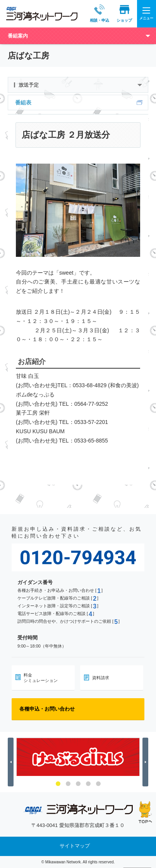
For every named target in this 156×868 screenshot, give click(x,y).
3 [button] (78, 784)
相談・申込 (92, 13)
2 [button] (68, 784)
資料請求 (101, 678)
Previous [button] (12, 762)
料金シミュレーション (41, 678)
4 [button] (88, 784)
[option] (78, 757)
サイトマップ (75, 846)
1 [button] (58, 784)
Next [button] (147, 762)
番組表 (23, 103)
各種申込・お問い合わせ (47, 709)
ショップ (117, 13)
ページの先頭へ (145, 812)
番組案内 (18, 36)
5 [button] (98, 784)
